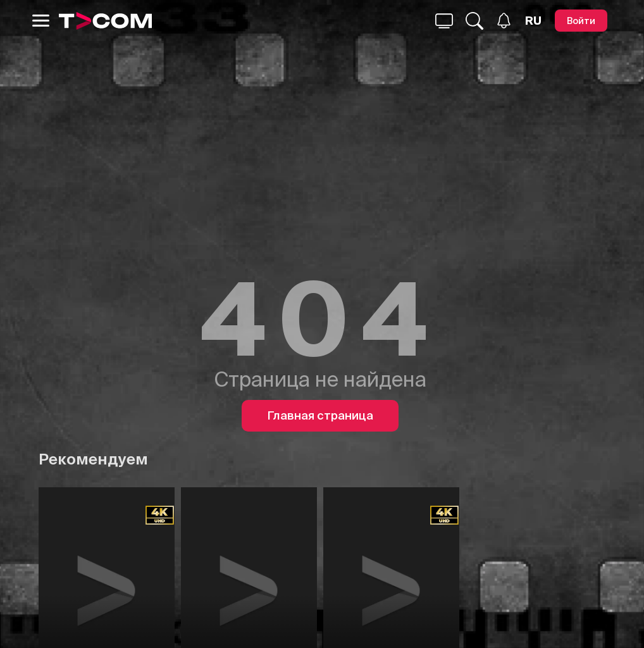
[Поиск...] (444, 21)
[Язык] (533, 21)
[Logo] (106, 21)
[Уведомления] (504, 21)
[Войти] (581, 21)
